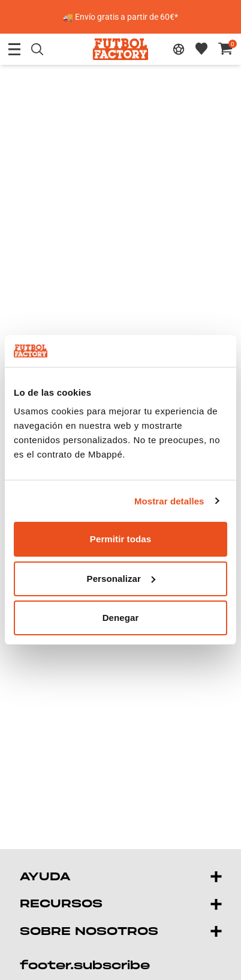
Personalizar (121, 579)
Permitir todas (120, 539)
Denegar (121, 618)
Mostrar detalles (169, 501)
